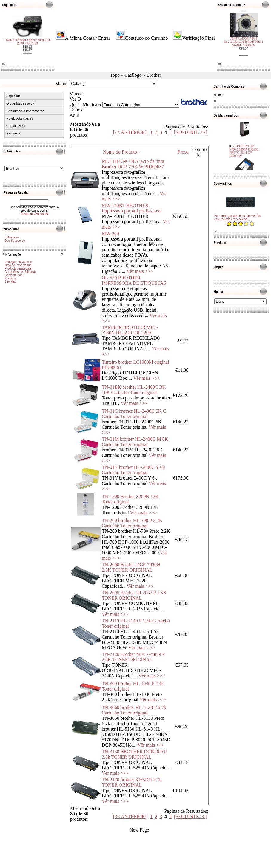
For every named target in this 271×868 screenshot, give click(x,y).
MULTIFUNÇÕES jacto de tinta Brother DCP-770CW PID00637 (133, 164)
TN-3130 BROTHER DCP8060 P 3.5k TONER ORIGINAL (134, 754)
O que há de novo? (20, 103)
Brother (154, 75)
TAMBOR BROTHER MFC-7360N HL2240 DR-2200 (130, 330)
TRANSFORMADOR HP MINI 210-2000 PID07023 (27, 45)
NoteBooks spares (20, 118)
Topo (115, 75)
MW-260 (110, 234)
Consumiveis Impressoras (25, 111)
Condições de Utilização (20, 272)
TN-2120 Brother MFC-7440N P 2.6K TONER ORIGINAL (133, 657)
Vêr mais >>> (140, 271)
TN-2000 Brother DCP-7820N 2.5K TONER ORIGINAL (131, 567)
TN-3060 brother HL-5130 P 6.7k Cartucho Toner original (134, 710)
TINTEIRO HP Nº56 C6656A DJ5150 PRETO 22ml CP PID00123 (244, 147)
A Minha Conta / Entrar (88, 38)
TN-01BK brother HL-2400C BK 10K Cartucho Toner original (134, 390)
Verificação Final (198, 38)
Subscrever (12, 237)
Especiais (13, 96)
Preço (183, 152)
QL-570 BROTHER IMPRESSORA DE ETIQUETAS (134, 280)
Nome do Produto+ (121, 152)
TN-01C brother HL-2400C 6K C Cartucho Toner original (134, 414)
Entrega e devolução (18, 262)
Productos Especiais (18, 268)
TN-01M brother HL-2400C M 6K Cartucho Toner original (135, 442)
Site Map (10, 282)
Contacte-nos (13, 275)
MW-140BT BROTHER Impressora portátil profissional (132, 208)
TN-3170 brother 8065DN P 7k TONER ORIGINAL (132, 782)
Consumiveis (16, 126)
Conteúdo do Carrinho (146, 38)
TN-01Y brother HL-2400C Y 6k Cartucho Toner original (133, 470)
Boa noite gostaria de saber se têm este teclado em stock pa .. (237, 218)
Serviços (10, 278)
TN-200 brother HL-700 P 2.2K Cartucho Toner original (132, 523)
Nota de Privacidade (18, 265)
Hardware (13, 133)
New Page (139, 830)
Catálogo (133, 75)
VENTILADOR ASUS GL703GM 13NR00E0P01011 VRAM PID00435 (244, 39)
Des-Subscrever (15, 241)
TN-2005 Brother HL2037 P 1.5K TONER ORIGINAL (134, 595)
